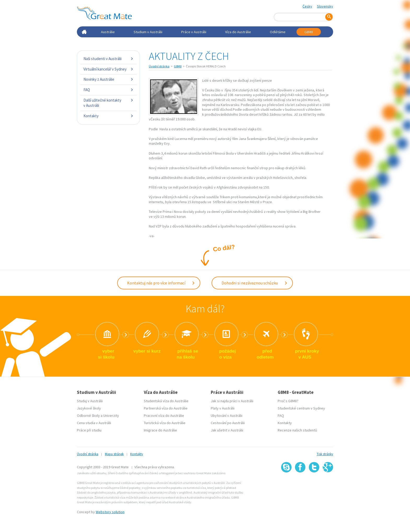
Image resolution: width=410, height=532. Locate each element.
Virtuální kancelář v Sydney (108, 69)
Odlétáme (278, 32)
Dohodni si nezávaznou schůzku (255, 283)
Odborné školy (88, 416)
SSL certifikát (314, 484)
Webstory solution (110, 512)
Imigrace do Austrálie (160, 430)
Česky (307, 6)
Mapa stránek (114, 454)
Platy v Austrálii (223, 408)
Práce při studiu (89, 430)
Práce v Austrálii (194, 32)
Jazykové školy (89, 408)
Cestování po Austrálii (228, 423)
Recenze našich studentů (297, 430)
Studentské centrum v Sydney (301, 408)
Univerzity (111, 416)
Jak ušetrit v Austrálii (227, 430)
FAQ (108, 90)
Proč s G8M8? (288, 401)
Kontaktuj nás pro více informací (161, 283)
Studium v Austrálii (148, 32)
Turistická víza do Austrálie (165, 423)
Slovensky (325, 6)
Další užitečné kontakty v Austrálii (108, 103)
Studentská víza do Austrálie (166, 401)
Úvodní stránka (159, 66)
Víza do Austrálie (238, 32)
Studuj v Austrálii (90, 401)
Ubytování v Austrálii (227, 416)
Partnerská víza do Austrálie (166, 408)
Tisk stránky (325, 454)
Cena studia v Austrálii (94, 423)
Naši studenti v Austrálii (108, 59)
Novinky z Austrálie (108, 79)
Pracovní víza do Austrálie (164, 416)
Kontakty (108, 116)
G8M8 (309, 32)
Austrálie (108, 32)
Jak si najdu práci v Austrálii (232, 401)
